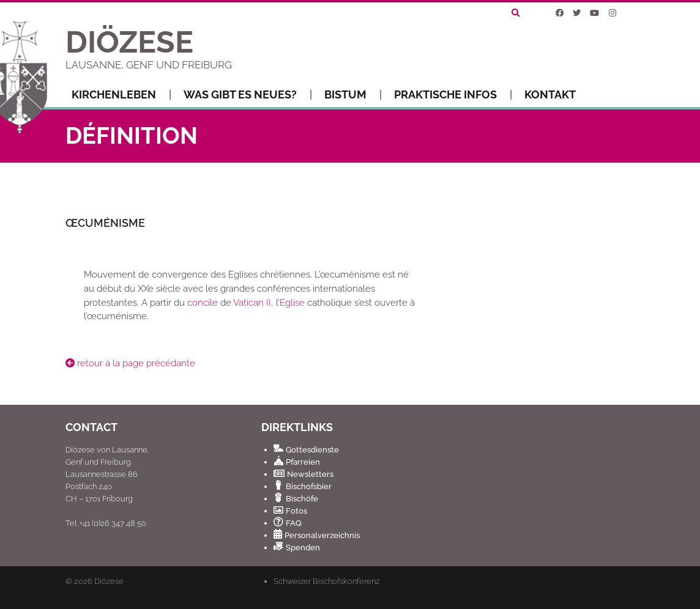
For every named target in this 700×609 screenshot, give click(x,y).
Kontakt (550, 94)
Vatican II (252, 303)
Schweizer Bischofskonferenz (326, 581)
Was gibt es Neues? (248, 95)
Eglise (292, 303)
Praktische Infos (453, 95)
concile (203, 303)
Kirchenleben (121, 95)
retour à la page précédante (130, 363)
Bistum (353, 95)
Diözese (109, 581)
